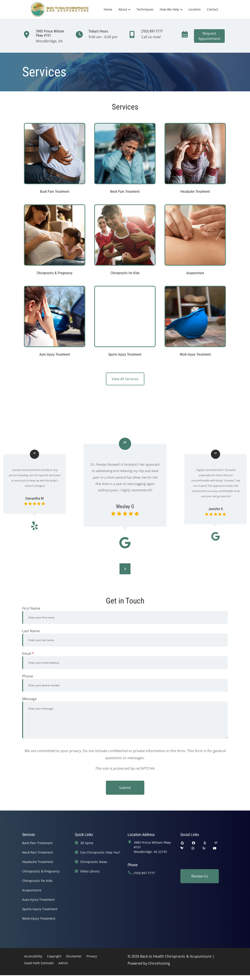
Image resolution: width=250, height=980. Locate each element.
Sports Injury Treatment (40, 909)
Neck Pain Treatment (38, 852)
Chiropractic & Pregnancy (41, 871)
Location (195, 9)
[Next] (125, 569)
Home (108, 9)
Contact (213, 9)
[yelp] (205, 843)
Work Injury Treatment (39, 918)
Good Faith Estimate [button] (39, 963)
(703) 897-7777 (144, 873)
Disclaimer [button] (74, 956)
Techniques (145, 9)
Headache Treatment (38, 862)
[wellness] (204, 848)
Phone (28, 676)
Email (28, 654)
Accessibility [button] (33, 956)
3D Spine (87, 843)
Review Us (200, 876)
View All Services (125, 379)
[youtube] (215, 848)
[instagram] (193, 848)
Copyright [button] (54, 956)
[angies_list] (216, 843)
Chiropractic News (94, 862)
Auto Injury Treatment (38, 900)
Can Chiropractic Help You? (100, 852)
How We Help (169, 9)
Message (29, 699)
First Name (31, 608)
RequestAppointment (209, 36)
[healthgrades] (182, 848)
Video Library (90, 871)
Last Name (31, 631)
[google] (182, 843)
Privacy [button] (92, 956)
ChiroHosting (159, 963)
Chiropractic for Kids (37, 881)
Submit (125, 788)
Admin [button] (63, 963)
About (123, 9)
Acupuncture (32, 890)
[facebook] (194, 843)
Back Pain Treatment (37, 843)
